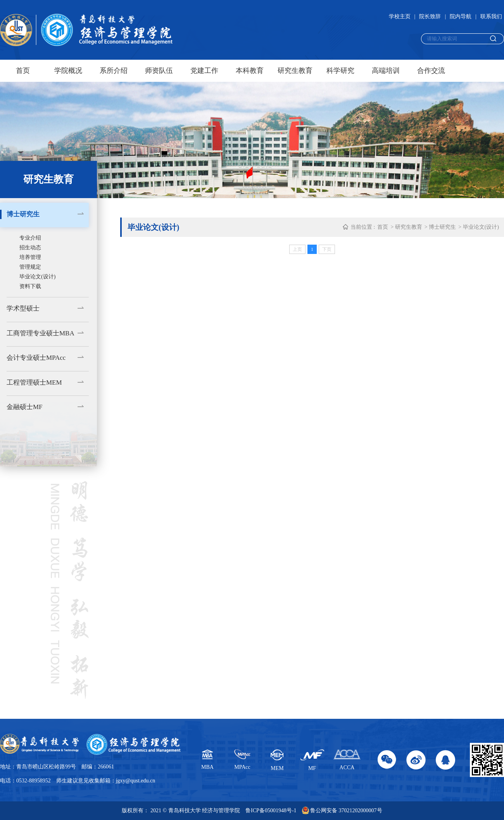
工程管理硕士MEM (34, 382)
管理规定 (30, 267)
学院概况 (68, 71)
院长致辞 (430, 16)
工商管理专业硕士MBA (41, 333)
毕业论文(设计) (37, 277)
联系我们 (491, 16)
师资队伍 (159, 71)
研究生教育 (295, 71)
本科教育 (250, 71)
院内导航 (461, 16)
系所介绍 (114, 71)
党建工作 (204, 71)
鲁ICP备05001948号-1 (271, 811)
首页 (23, 71)
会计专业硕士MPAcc (36, 358)
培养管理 (30, 257)
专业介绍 (30, 238)
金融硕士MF (25, 407)
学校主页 (400, 16)
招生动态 (30, 248)
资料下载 (30, 286)
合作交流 (431, 71)
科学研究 (340, 71)
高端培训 (386, 71)
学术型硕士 (23, 308)
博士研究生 (23, 214)
